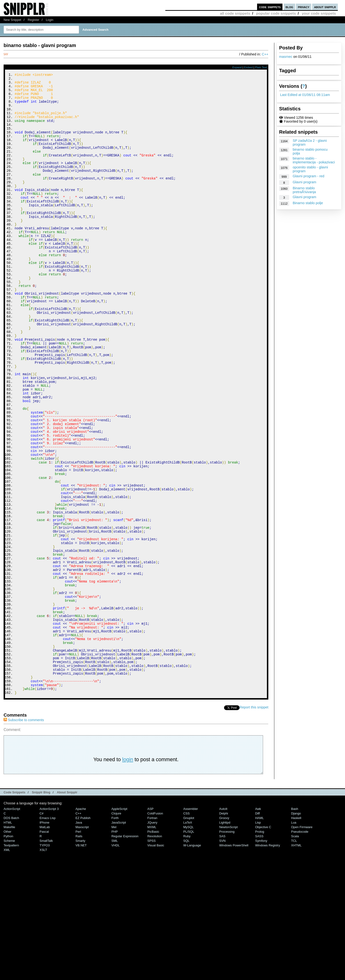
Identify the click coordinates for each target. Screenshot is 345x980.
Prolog (260, 948)
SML (115, 957)
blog (289, 7)
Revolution (155, 953)
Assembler (191, 925)
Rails (79, 953)
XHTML (296, 962)
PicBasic (153, 948)
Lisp (258, 939)
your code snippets (319, 13)
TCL (294, 957)
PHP (115, 948)
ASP (150, 925)
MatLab (45, 944)
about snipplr (325, 7)
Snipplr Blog (41, 909)
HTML (8, 939)
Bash (295, 925)
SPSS (152, 957)
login (128, 876)
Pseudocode (300, 948)
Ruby (187, 953)
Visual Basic (156, 962)
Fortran (152, 935)
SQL (186, 957)
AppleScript (119, 925)
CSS (187, 930)
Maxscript (82, 944)
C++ (265, 54)
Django (296, 930)
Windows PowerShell (234, 962)
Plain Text (261, 67)
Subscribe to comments (24, 837)
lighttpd (225, 939)
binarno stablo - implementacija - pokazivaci (314, 160)
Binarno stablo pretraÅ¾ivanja (304, 190)
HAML (259, 935)
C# (42, 930)
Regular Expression (125, 953)
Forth (115, 935)
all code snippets (235, 13)
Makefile (9, 944)
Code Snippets (14, 909)
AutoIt (223, 925)
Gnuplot (189, 935)
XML (7, 966)
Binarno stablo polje (308, 203)
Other (7, 948)
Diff (257, 930)
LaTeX (188, 939)
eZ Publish (83, 935)
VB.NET (81, 962)
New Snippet (12, 20)
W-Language (192, 962)
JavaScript (119, 939)
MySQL (188, 944)
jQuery (152, 939)
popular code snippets (276, 13)
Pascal (44, 948)
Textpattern (11, 962)
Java (79, 939)
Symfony (261, 957)
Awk (258, 925)
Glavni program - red (309, 176)
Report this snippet (254, 824)
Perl (78, 948)
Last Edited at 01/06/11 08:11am (305, 95)
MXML (152, 944)
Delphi (224, 930)
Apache (81, 925)
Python (8, 953)
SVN (222, 957)
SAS (222, 953)
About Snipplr (67, 909)
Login (50, 20)
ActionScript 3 (49, 925)
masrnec (286, 57)
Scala (295, 953)
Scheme (9, 957)
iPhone (44, 939)
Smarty (80, 957)
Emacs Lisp (48, 935)
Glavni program (305, 182)
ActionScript (12, 925)
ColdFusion (155, 930)
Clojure (116, 930)
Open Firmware (302, 944)
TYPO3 (45, 962)
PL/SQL (189, 948)
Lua (294, 939)
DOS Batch (11, 935)
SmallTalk (46, 957)
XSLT (43, 966)
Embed (248, 67)
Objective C (263, 944)
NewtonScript (228, 944)
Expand (237, 67)
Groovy (224, 935)
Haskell (296, 935)
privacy (304, 7)
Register (34, 20)
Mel (114, 944)
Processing (227, 948)
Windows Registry (268, 962)
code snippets (270, 7)
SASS (259, 953)
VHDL (116, 962)
